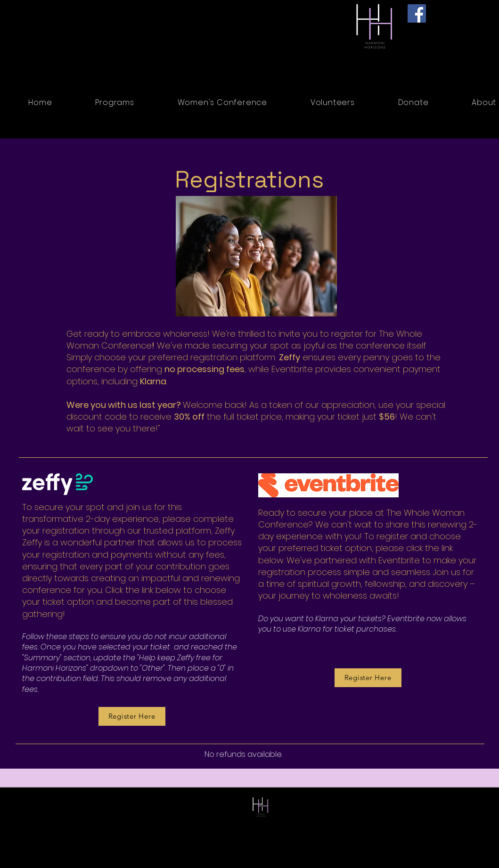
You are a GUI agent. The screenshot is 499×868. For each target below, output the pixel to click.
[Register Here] (368, 678)
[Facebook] (417, 13)
